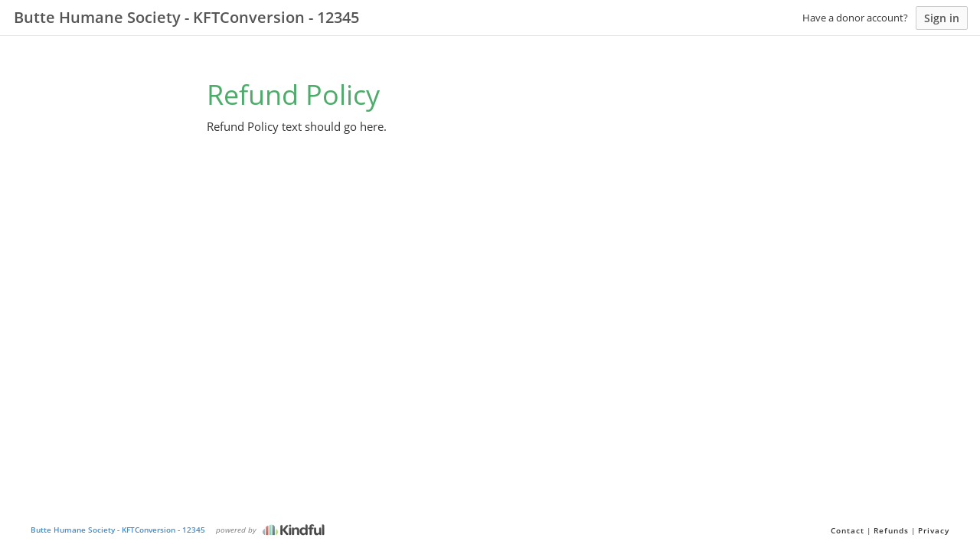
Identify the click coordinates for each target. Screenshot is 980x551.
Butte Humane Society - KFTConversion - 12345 (118, 530)
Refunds (891, 530)
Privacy (934, 530)
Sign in (942, 18)
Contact (848, 530)
